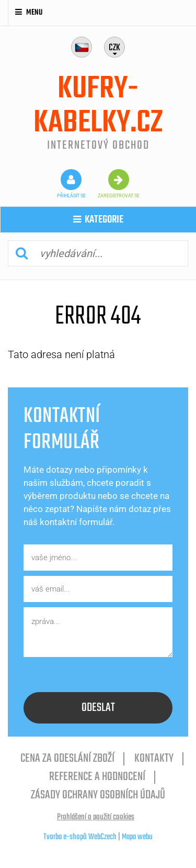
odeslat (98, 708)
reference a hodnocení (97, 777)
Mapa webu (137, 837)
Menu (29, 13)
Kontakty (154, 759)
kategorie (98, 220)
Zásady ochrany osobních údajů (98, 795)
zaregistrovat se (119, 184)
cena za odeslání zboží (67, 759)
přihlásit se (71, 184)
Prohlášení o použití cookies (96, 817)
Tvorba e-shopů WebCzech (80, 837)
